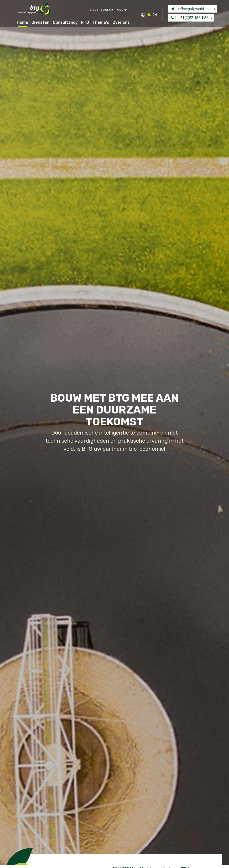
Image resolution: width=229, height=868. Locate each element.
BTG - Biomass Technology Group (34, 10)
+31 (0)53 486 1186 (189, 18)
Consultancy (65, 22)
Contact (107, 10)
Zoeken (122, 10)
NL (149, 15)
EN (155, 15)
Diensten (40, 22)
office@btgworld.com (191, 9)
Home (22, 22)
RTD (85, 22)
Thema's (101, 22)
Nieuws (93, 10)
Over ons (121, 22)
